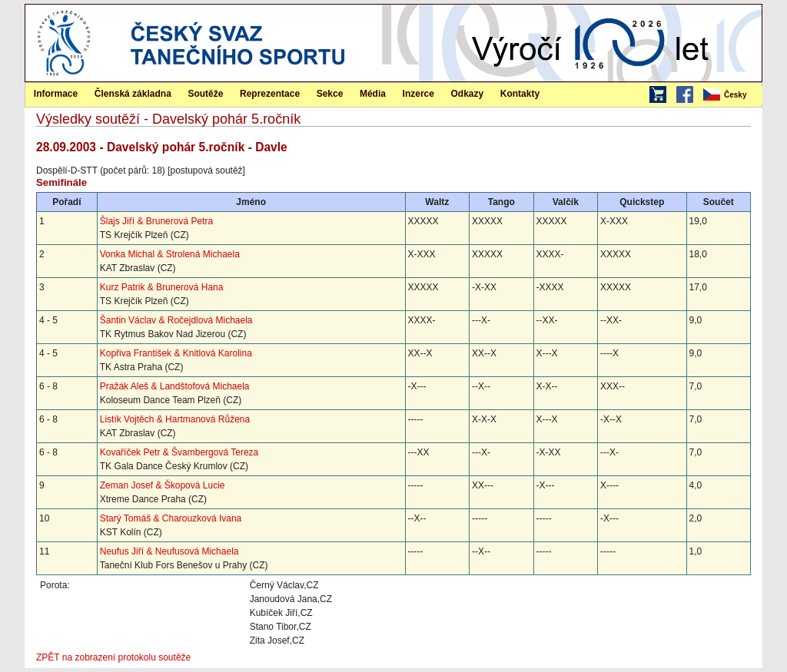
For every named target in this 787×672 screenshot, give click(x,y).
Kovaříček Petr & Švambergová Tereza (179, 452)
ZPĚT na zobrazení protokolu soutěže (113, 657)
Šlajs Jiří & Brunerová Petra (156, 221)
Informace (56, 94)
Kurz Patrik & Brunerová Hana (162, 287)
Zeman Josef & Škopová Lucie (163, 485)
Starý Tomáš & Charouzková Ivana (171, 518)
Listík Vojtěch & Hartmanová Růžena (175, 419)
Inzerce (418, 94)
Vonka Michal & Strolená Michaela (170, 254)
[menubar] (732, 95)
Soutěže (205, 94)
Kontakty (520, 94)
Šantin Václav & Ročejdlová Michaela (176, 320)
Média (373, 94)
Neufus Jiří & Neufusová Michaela (169, 551)
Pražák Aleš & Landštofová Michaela (175, 386)
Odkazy (468, 94)
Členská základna (133, 94)
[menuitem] (732, 95)
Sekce (330, 94)
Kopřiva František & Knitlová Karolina (176, 353)
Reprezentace (270, 94)
